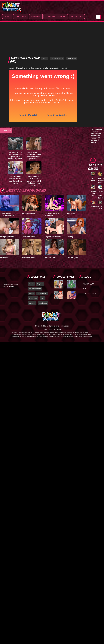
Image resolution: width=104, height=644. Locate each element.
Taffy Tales (71, 188)
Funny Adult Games (57, 33)
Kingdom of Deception (53, 211)
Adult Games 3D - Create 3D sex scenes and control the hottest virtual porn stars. (34, 155)
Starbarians (95, 207)
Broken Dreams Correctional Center (7, 189)
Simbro (31, 258)
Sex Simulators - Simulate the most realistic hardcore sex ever (16, 154)
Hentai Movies (72, 33)
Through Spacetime (7, 211)
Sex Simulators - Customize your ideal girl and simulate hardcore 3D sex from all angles (96, 136)
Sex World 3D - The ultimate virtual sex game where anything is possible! (16, 130)
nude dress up (43, 278)
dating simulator (42, 268)
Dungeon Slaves (50, 232)
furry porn (40, 258)
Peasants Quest (73, 232)
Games (44, 33)
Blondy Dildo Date (93, 194)
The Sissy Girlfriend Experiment (52, 189)
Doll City (70, 211)
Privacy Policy (88, 258)
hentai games (33, 273)
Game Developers (90, 268)
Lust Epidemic (94, 43)
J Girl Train (100, 208)
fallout (43, 273)
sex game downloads (35, 263)
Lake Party (93, 179)
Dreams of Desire (28, 232)
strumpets (32, 278)
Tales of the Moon (29, 211)
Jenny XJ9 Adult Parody (101, 195)
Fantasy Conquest (29, 188)
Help (84, 263)
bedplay (32, 268)
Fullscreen (6, 105)
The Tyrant (4, 232)
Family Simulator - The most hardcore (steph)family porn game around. (34, 130)
